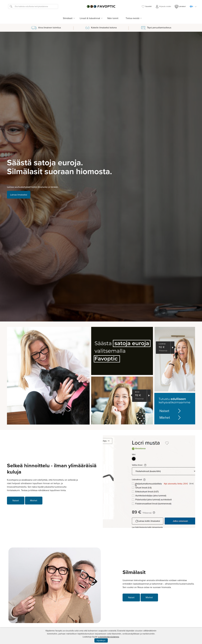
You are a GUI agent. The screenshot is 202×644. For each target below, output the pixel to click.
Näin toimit (113, 18)
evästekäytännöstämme (109, 637)
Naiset (170, 411)
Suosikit (146, 7)
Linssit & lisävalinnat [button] (90, 18)
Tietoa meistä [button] (132, 18)
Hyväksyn (101, 640)
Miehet (170, 418)
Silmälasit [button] (68, 18)
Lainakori (180, 7)
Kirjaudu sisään (163, 7)
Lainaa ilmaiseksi (19, 195)
